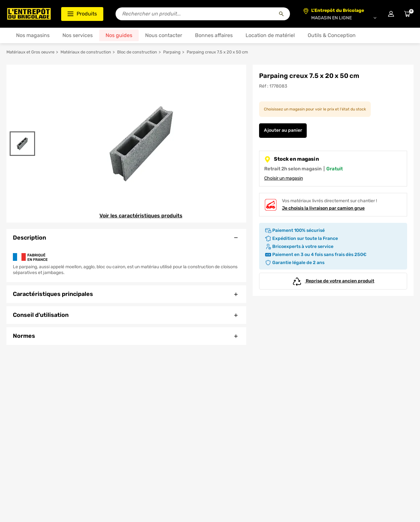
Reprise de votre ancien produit (333, 281)
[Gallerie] (141, 144)
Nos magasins (33, 35)
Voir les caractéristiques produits (141, 216)
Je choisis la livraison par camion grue (323, 208)
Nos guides (119, 35)
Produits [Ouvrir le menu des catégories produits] (82, 14)
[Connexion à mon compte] (391, 14)
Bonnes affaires (214, 35)
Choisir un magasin (284, 178)
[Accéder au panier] (407, 14)
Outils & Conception (332, 35)
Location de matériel (270, 35)
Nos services (78, 35)
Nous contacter (164, 35)
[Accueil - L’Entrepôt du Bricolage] (29, 14)
